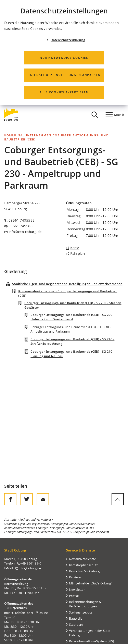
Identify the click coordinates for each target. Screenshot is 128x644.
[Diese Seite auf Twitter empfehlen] (27, 499)
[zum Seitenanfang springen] (118, 499)
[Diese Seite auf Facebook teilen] (10, 499)
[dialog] (64, 53)
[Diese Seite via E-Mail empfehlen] (43, 499)
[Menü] (115, 115)
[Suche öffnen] (95, 115)
